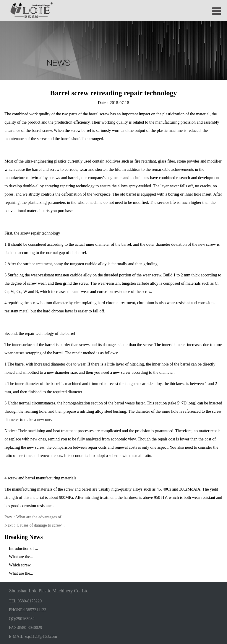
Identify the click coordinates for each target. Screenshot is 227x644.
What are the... (21, 557)
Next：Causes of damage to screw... (34, 525)
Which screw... (21, 565)
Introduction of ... (23, 548)
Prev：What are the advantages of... (34, 517)
